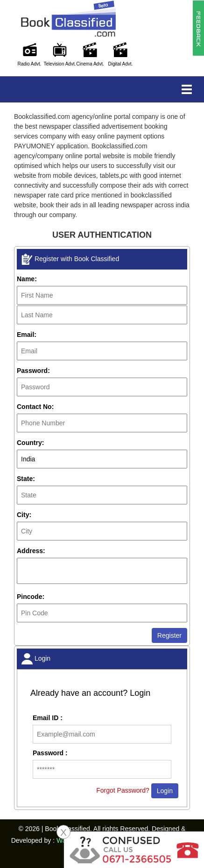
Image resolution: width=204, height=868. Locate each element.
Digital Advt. (121, 64)
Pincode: (31, 597)
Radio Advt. (29, 64)
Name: (27, 279)
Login (165, 791)
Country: (30, 443)
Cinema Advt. (90, 64)
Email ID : (48, 718)
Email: (27, 335)
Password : (50, 753)
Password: (33, 371)
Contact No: (35, 407)
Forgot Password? (123, 790)
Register (169, 635)
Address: (31, 551)
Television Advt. (60, 64)
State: (26, 479)
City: (24, 515)
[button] (198, 28)
